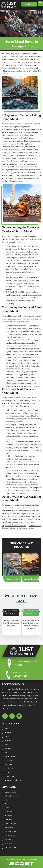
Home (7, 729)
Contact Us (9, 768)
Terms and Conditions (13, 780)
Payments (8, 764)
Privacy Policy (10, 776)
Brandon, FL (10, 840)
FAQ (7, 752)
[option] (12, 567)
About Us (8, 737)
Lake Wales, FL (11, 824)
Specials (8, 740)
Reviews (8, 748)
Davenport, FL (10, 836)
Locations (8, 760)
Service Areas (10, 756)
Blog (7, 744)
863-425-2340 (29, 4)
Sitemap (8, 772)
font (4, 611)
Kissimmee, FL (10, 828)
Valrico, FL (9, 800)
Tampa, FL (9, 804)
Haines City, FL (11, 832)
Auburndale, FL (11, 848)
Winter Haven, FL (11, 796)
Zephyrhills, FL (11, 792)
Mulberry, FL (10, 816)
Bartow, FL (9, 844)
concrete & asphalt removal (15, 525)
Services (8, 733)
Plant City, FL (10, 812)
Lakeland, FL (10, 820)
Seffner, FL (9, 808)
